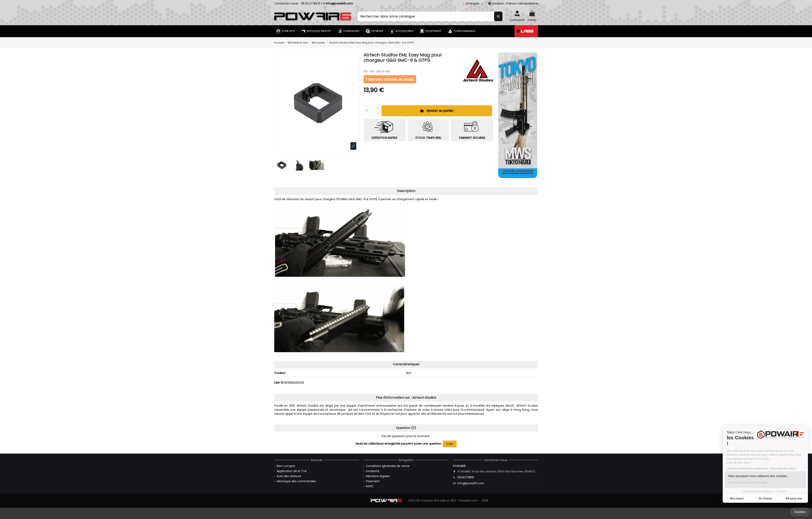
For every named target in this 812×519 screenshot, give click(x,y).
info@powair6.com (471, 483)
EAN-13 (279, 383)
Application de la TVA (292, 471)
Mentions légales (378, 476)
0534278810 (466, 477)
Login (450, 444)
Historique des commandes (296, 481)
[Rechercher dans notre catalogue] (498, 16)
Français (474, 3)
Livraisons (373, 471)
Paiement (373, 481)
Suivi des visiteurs (289, 476)
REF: (366, 71)
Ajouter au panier (437, 111)
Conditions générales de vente (388, 466)
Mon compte (286, 466)
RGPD (370, 486)
